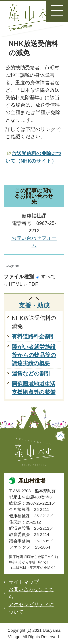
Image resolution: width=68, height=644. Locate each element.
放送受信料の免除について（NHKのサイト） (33, 157)
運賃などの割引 (31, 373)
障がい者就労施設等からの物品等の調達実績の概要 (34, 355)
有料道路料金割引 (34, 336)
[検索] (30, 266)
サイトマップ (24, 582)
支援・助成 (34, 305)
